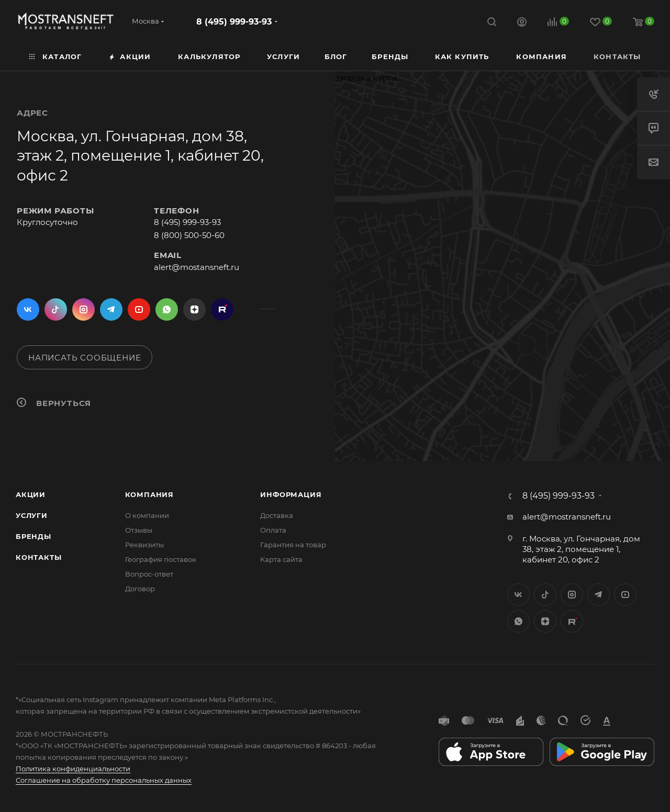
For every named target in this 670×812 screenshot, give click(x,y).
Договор (140, 589)
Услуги (32, 515)
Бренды (33, 536)
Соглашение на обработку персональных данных (104, 780)
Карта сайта (281, 559)
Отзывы (139, 530)
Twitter (56, 309)
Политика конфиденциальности (73, 769)
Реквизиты (144, 545)
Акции (31, 494)
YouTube (139, 309)
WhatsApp (167, 309)
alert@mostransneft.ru (567, 517)
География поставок (161, 559)
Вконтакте (28, 309)
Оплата (273, 530)
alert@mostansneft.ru (197, 267)
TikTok (222, 309)
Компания (149, 494)
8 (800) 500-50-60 (189, 235)
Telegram (111, 309)
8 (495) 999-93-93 (234, 22)
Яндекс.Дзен (194, 309)
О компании (147, 515)
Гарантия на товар (293, 545)
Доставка (277, 515)
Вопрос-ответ (149, 574)
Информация (291, 494)
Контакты (38, 557)
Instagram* (83, 309)
